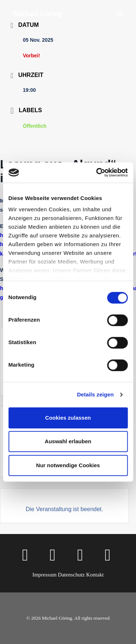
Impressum (44, 575)
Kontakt (95, 575)
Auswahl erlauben (68, 441)
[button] (119, 13)
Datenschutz (71, 575)
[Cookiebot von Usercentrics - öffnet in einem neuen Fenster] (97, 172)
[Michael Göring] (38, 13)
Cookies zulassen (68, 418)
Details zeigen (95, 394)
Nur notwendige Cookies (68, 465)
